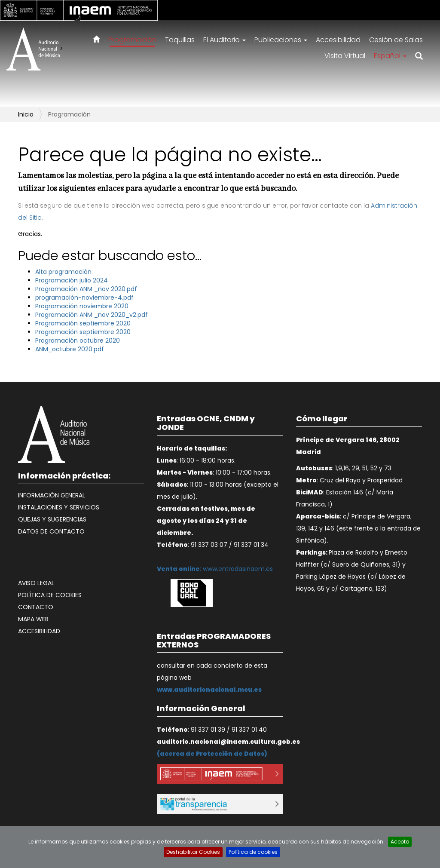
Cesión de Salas (396, 40)
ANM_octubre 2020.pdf (70, 349)
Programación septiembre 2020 (83, 323)
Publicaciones (281, 40)
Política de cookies (50, 595)
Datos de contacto (51, 531)
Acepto (400, 842)
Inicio (26, 114)
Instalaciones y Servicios (59, 507)
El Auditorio (225, 40)
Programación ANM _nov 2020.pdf (86, 289)
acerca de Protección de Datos (212, 754)
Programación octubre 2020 (78, 340)
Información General (52, 495)
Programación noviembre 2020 (82, 306)
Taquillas (180, 40)
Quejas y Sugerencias (52, 519)
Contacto (36, 607)
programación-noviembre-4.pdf (84, 298)
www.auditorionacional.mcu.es (209, 690)
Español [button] (390, 56)
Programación (132, 40)
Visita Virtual (345, 56)
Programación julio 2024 (72, 280)
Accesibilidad (338, 40)
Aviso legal (36, 583)
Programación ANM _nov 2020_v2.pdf (92, 315)
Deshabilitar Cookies (193, 852)
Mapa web (33, 619)
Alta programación (63, 272)
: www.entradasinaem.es (215, 569)
